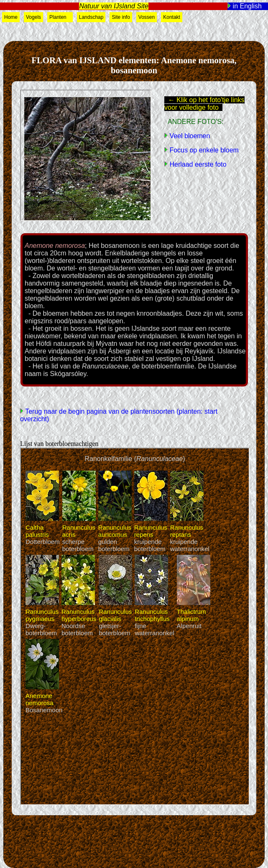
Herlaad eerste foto (197, 164)
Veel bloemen (189, 136)
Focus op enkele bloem (203, 150)
